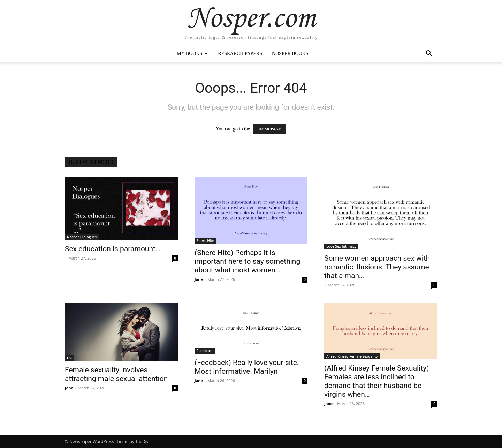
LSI (69, 358)
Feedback (205, 351)
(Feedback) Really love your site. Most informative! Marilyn (247, 367)
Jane (199, 279)
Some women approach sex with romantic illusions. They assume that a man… (377, 267)
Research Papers (240, 54)
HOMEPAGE (270, 129)
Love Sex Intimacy (341, 246)
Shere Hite (205, 241)
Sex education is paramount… (113, 249)
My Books (192, 54)
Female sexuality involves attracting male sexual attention (116, 374)
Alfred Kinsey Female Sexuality (352, 356)
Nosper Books (290, 54)
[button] (429, 54)
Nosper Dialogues (82, 237)
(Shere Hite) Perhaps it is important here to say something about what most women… (247, 261)
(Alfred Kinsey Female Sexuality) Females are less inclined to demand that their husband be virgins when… (376, 381)
